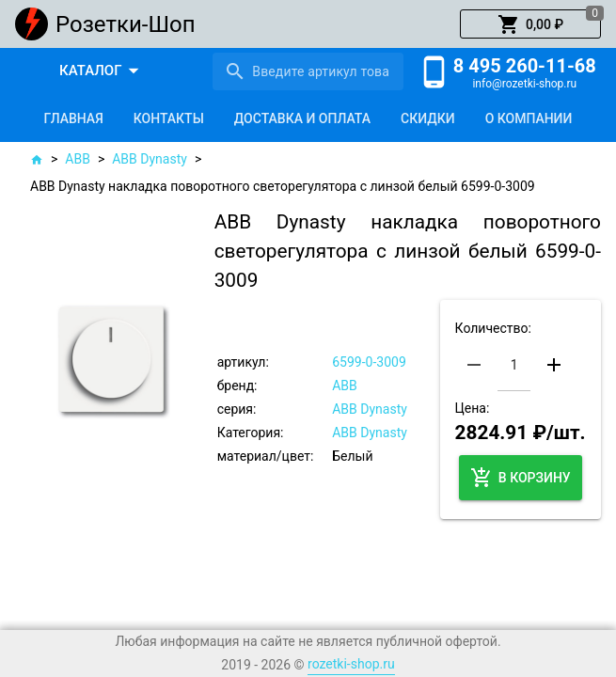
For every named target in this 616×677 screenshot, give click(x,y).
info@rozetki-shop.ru (524, 84)
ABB (78, 159)
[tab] (74, 118)
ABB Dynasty (150, 159)
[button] (530, 24)
